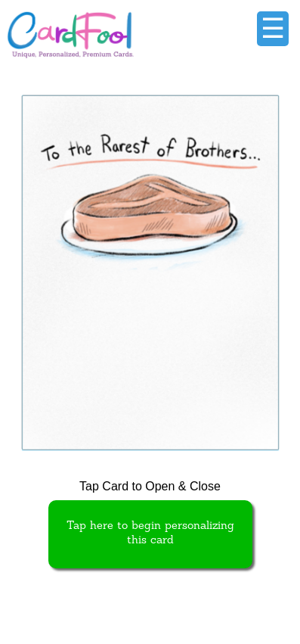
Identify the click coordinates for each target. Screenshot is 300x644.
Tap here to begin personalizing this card (150, 534)
